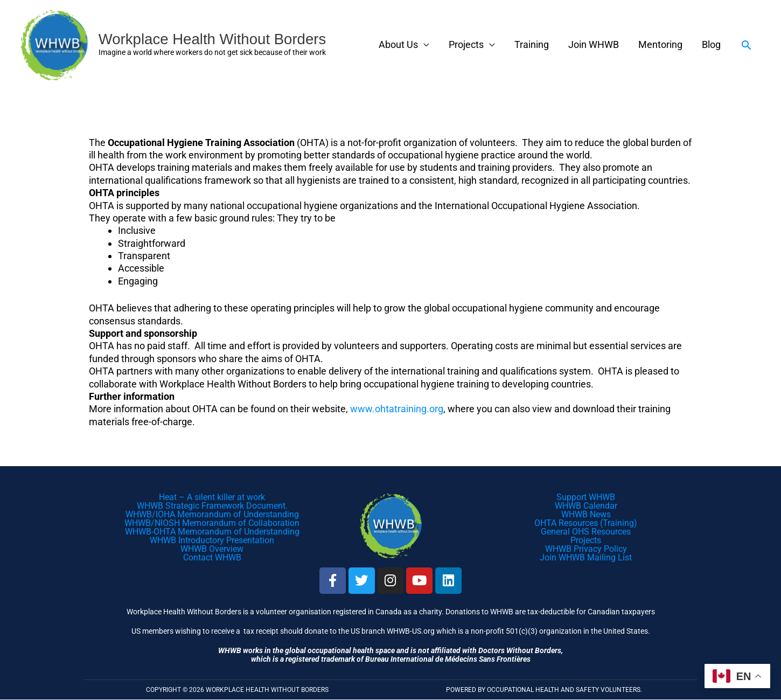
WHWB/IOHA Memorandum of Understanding (212, 514)
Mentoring (660, 45)
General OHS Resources (586, 532)
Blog (711, 45)
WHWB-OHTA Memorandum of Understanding (212, 532)
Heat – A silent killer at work (212, 497)
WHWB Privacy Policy (586, 549)
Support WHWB (586, 497)
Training (532, 45)
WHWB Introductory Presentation (212, 540)
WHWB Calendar (586, 506)
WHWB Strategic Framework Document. (212, 506)
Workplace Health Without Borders (214, 39)
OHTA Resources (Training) (586, 523)
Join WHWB (594, 45)
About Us (398, 45)
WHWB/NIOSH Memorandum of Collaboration (212, 523)
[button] (746, 45)
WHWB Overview (212, 549)
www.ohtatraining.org (397, 409)
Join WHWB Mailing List (586, 557)
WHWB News (586, 514)
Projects (466, 45)
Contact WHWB (212, 557)
